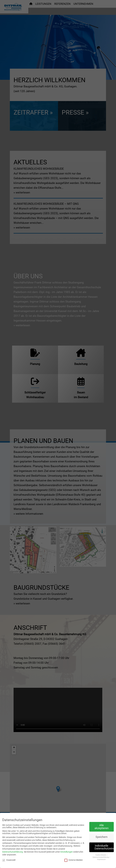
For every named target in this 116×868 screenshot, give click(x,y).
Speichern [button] (102, 837)
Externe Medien (74, 860)
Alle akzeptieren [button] (102, 827)
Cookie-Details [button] (101, 855)
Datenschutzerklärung (13, 852)
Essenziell (9, 860)
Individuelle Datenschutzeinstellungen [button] (104, 847)
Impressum (101, 859)
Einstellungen (67, 852)
